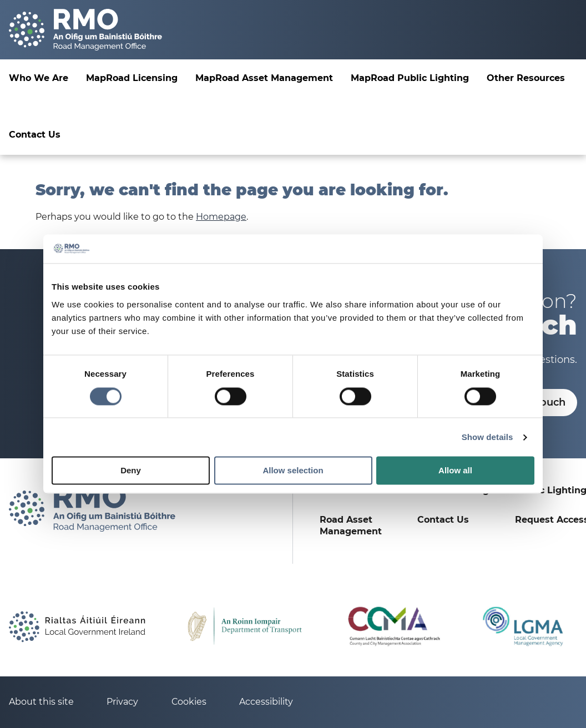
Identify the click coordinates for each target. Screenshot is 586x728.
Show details (488, 437)
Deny (131, 471)
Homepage (221, 217)
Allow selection (293, 471)
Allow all (455, 471)
